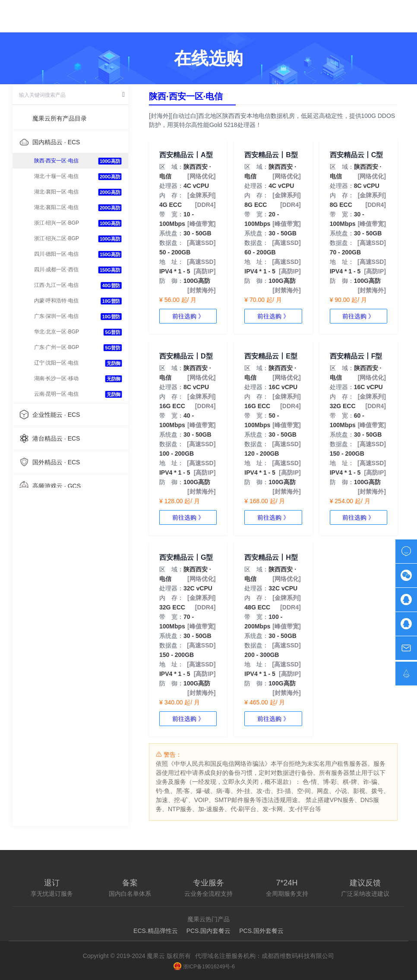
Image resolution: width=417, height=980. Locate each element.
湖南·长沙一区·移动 (56, 378)
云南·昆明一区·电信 (56, 394)
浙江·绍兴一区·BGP (57, 223)
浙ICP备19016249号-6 (204, 967)
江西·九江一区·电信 (56, 285)
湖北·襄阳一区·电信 (56, 192)
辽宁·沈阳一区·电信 (56, 363)
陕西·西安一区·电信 (56, 161)
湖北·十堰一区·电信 (56, 176)
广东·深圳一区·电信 (56, 316)
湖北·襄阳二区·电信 (56, 207)
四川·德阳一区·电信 (56, 254)
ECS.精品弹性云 (156, 931)
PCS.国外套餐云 (261, 931)
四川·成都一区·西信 (56, 270)
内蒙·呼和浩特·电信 (56, 301)
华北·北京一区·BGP (57, 332)
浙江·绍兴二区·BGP (57, 238)
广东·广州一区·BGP (57, 347)
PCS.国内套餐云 (209, 931)
